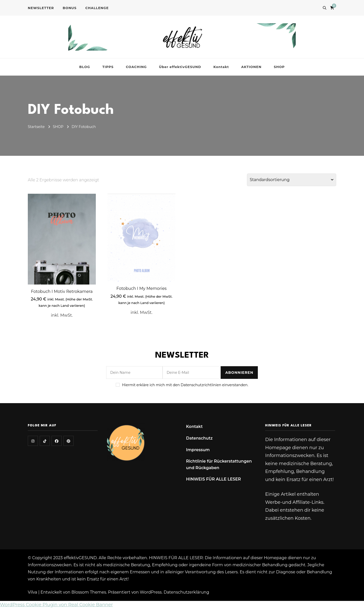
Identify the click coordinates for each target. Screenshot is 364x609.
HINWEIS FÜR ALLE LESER (213, 479)
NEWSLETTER (41, 8)
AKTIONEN (251, 67)
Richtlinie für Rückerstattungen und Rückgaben (219, 464)
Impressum (198, 450)
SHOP (279, 67)
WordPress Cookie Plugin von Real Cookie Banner (56, 605)
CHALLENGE (97, 8)
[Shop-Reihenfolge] (292, 180)
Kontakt (221, 67)
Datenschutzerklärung (186, 592)
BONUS (70, 8)
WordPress (151, 592)
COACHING (136, 67)
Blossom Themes (89, 592)
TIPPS (108, 67)
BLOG (85, 67)
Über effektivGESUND (180, 67)
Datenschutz (199, 438)
